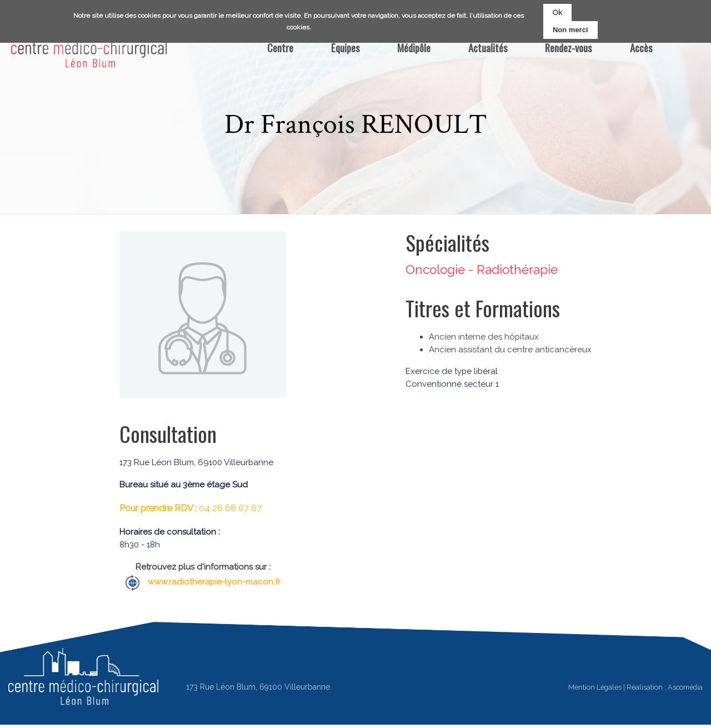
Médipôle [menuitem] (414, 48)
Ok (557, 11)
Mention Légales (595, 687)
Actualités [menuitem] (488, 48)
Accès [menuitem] (641, 48)
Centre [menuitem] (280, 48)
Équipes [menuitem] (345, 48)
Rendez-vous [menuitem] (568, 48)
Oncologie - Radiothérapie (482, 270)
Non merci (570, 29)
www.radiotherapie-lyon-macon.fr (214, 582)
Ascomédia (685, 687)
